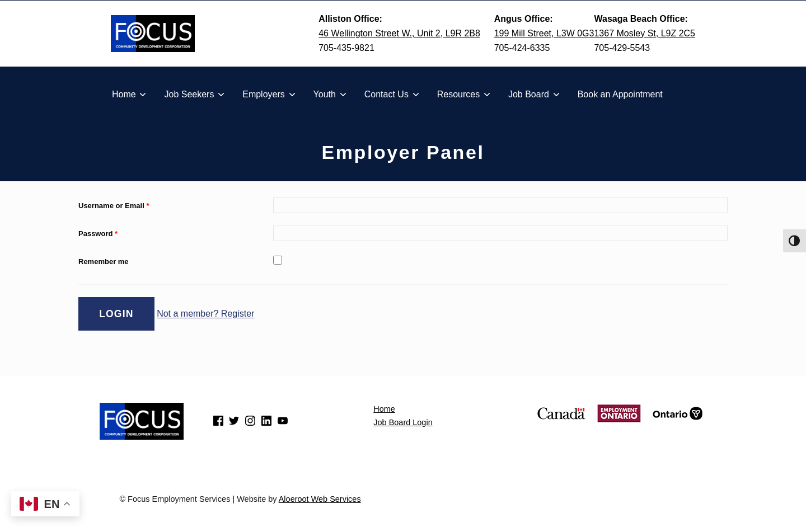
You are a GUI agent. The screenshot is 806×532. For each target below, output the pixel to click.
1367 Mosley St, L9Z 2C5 (645, 33)
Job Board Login (403, 422)
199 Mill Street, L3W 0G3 (544, 33)
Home (384, 409)
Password (98, 234)
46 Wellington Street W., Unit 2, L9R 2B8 (399, 33)
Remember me (104, 262)
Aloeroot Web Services (320, 499)
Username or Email (114, 206)
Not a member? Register (205, 314)
